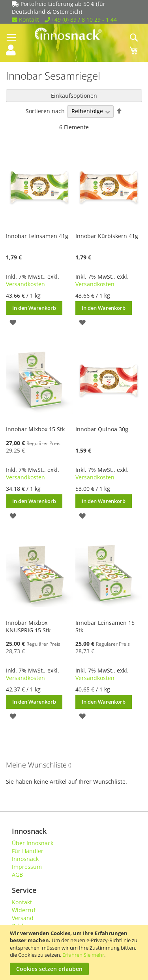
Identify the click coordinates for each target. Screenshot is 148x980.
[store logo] (74, 34)
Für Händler (28, 851)
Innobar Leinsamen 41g (37, 236)
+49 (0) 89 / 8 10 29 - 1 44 (81, 20)
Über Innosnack (33, 843)
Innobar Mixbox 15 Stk (35, 429)
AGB (17, 875)
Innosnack (25, 859)
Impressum (27, 867)
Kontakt (25, 20)
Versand (23, 918)
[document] (75, 952)
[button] (13, 322)
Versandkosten (25, 284)
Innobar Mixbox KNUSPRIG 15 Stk (28, 626)
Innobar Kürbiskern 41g (107, 236)
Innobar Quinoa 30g (102, 429)
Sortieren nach (45, 111)
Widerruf (24, 910)
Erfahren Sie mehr (83, 955)
